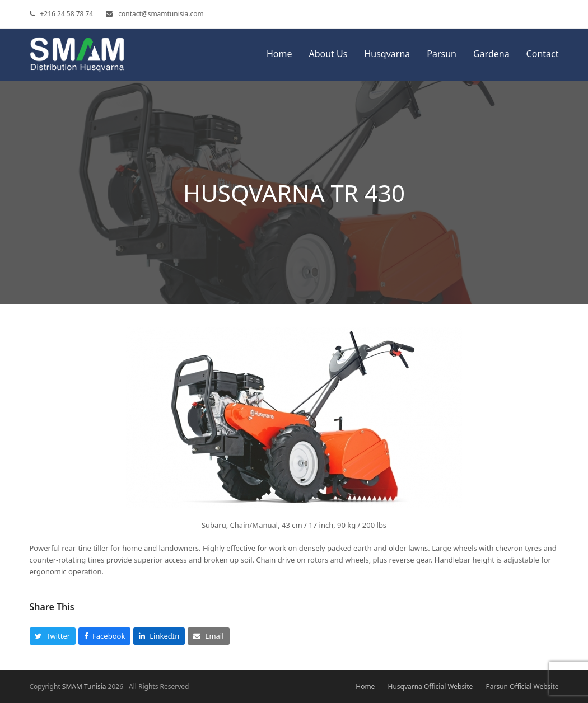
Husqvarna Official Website (431, 686)
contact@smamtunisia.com (161, 14)
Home (365, 686)
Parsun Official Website (522, 686)
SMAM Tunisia (84, 686)
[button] (53, 636)
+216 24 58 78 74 (67, 14)
